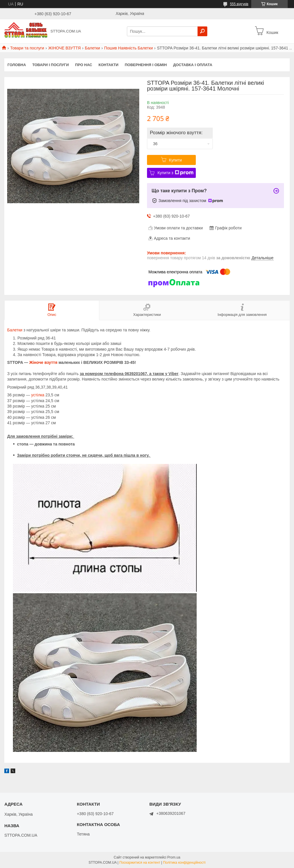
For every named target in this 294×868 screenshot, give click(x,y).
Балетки (93, 48)
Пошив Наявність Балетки (128, 48)
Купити (176, 160)
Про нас (84, 65)
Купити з (175, 173)
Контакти (109, 65)
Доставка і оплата (193, 65)
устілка (38, 395)
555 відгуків (239, 4)
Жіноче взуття (43, 362)
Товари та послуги (27, 48)
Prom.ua (174, 857)
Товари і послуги (50, 65)
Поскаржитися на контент (140, 863)
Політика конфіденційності (184, 863)
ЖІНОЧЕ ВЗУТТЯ (64, 48)
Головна (17, 65)
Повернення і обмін (146, 65)
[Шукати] (202, 31)
